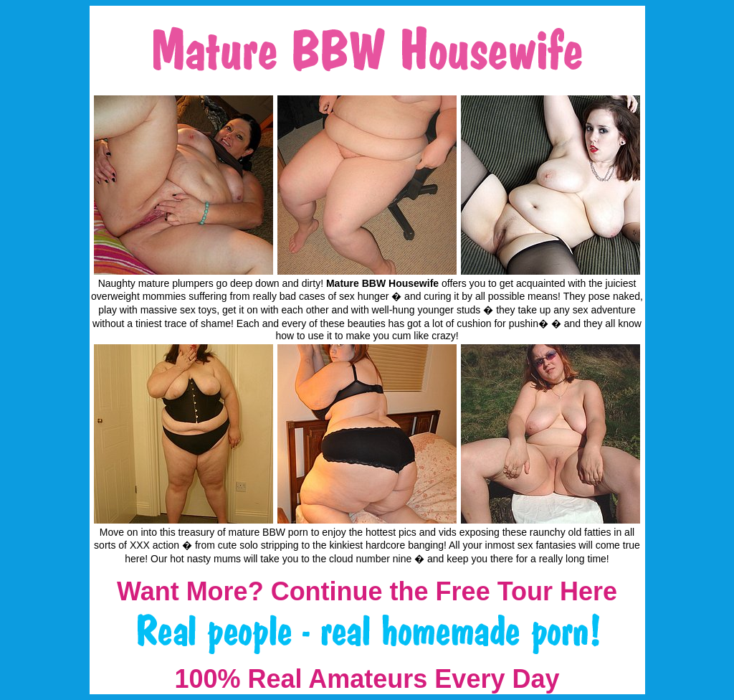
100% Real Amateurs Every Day (367, 679)
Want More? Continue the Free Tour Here (367, 591)
